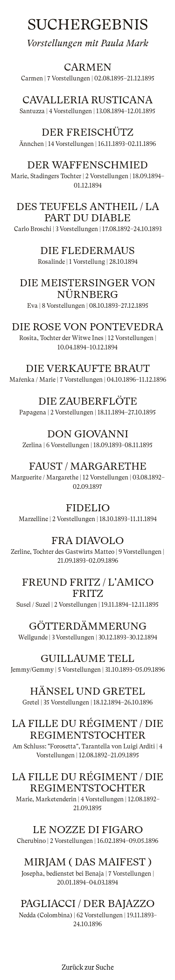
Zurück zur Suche (88, 967)
